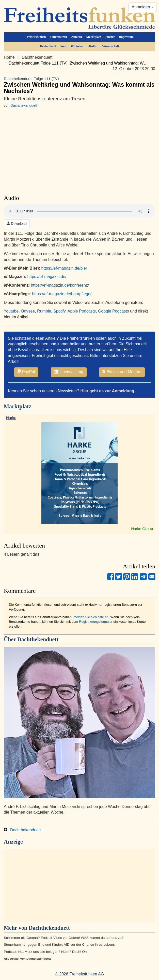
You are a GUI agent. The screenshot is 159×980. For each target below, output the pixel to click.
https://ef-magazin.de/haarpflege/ (62, 294)
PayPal (26, 372)
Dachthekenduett (37, 57)
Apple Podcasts (82, 311)
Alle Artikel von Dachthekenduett (27, 959)
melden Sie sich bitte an (91, 617)
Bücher (110, 37)
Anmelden (143, 7)
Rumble (44, 311)
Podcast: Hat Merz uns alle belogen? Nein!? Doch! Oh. (46, 952)
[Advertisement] (80, 885)
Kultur (93, 46)
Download (17, 224)
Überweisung (69, 372)
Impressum (126, 37)
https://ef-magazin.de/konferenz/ (60, 285)
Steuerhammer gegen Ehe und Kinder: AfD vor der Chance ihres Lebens (59, 945)
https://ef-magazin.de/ (47, 277)
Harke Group (142, 529)
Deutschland (48, 46)
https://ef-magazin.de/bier (64, 268)
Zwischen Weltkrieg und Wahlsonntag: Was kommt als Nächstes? (80, 85)
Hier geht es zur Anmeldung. (108, 391)
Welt (63, 46)
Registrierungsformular (96, 622)
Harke (11, 418)
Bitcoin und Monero (122, 372)
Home (9, 57)
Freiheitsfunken (36, 37)
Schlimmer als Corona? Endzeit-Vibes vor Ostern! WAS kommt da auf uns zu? (64, 938)
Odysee (28, 311)
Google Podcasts (114, 311)
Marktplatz (94, 37)
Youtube (11, 311)
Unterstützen (58, 37)
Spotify (59, 311)
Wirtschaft (78, 46)
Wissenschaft (111, 46)
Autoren (77, 37)
